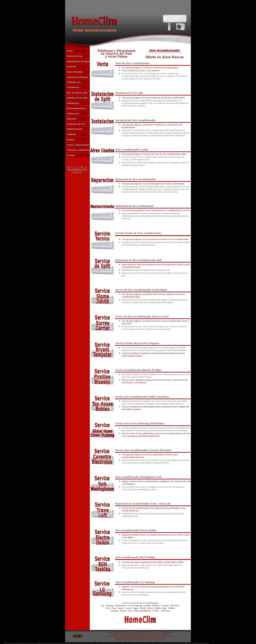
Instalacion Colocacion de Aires (156, 638)
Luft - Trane (111, 608)
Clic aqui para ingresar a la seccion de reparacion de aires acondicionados (153, 184)
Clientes (141, 638)
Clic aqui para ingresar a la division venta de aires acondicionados (150, 68)
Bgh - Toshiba (168, 608)
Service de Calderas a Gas (151, 634)
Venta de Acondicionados (157, 640)
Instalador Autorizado (140, 640)
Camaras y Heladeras (167, 636)
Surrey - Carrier (125, 608)
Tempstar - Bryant (118, 611)
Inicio (111, 633)
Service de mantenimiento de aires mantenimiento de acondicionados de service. (156, 210)
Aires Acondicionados (164, 633)
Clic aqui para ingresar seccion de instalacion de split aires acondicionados (153, 98)
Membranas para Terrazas (120, 634)
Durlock (156, 636)
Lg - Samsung (107, 605)
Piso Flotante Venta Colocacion (124, 633)
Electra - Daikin (154, 608)
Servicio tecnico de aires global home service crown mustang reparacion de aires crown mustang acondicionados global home (156, 435)
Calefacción (165, 634)
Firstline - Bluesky (151, 605)
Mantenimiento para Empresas (135, 636)
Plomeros (149, 636)
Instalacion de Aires (142, 633)
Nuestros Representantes (124, 640)
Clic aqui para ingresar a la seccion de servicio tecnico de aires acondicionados (155, 239)
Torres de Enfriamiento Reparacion (126, 638)
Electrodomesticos (136, 634)
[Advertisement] (128, 7)
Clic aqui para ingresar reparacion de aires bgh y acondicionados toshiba (153, 562)
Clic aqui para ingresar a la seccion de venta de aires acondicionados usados (154, 154)
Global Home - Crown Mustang (128, 605)
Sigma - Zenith (139, 608)
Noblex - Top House (161, 611)
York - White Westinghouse (139, 611)
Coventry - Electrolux (170, 605)
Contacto (153, 633)
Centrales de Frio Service (115, 636)
